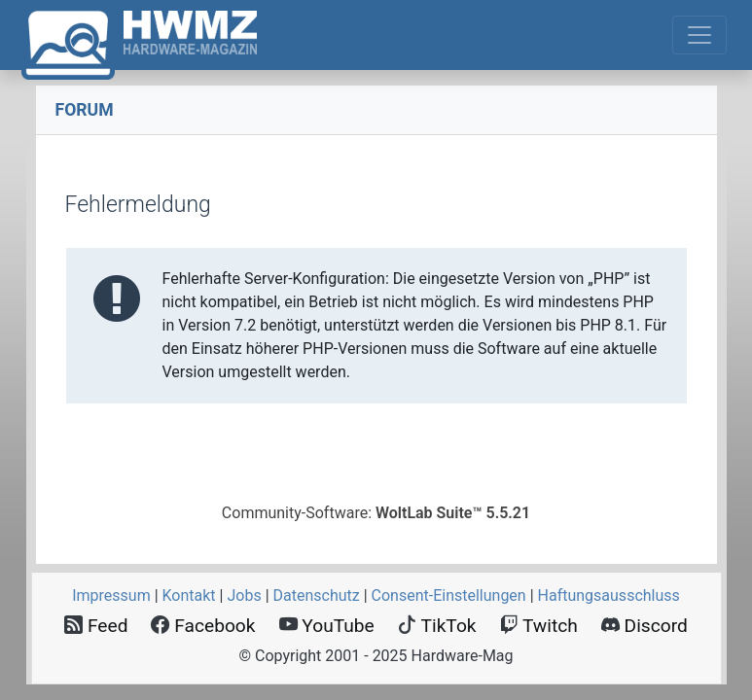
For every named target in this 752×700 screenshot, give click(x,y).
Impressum (111, 595)
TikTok (437, 626)
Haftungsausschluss (609, 595)
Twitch (539, 626)
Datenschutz (317, 595)
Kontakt (189, 595)
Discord (645, 626)
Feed (96, 626)
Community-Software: (376, 513)
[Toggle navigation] (699, 35)
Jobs (244, 595)
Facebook (203, 626)
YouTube (327, 626)
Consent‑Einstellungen (449, 595)
